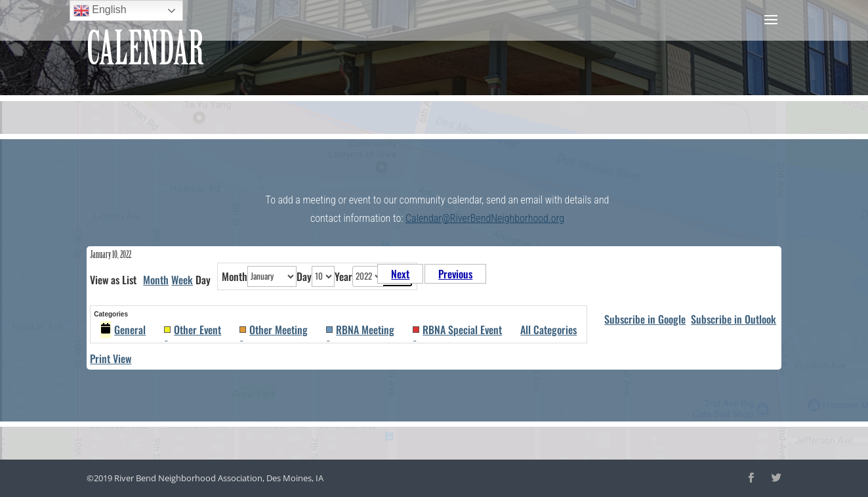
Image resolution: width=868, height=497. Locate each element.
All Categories (548, 330)
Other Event (193, 330)
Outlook (734, 319)
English (100, 11)
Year (343, 276)
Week (182, 280)
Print (111, 358)
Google (645, 319)
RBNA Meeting (360, 330)
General (123, 330)
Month (156, 280)
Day (304, 276)
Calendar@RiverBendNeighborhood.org (485, 218)
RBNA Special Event (457, 330)
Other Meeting (274, 330)
